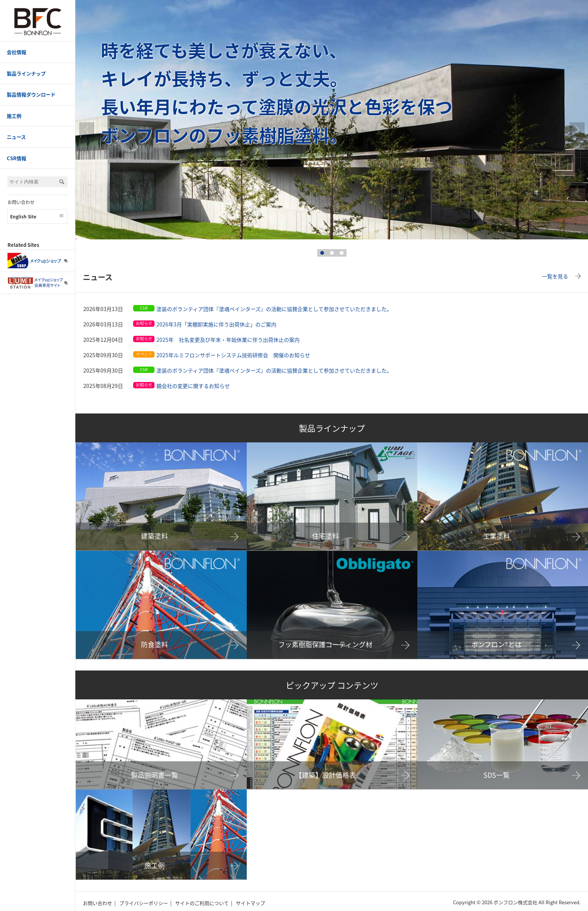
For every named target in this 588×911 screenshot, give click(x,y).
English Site (23, 216)
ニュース (16, 137)
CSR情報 (16, 158)
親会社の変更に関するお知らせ (193, 386)
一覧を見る (555, 276)
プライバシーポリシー (144, 903)
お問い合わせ (21, 202)
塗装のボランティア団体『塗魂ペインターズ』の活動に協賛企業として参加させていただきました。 (274, 309)
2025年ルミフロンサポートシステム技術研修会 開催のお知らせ (233, 355)
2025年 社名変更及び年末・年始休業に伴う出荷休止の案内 (228, 340)
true (577, 130)
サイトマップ (250, 903)
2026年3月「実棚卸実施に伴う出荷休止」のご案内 (216, 324)
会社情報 (16, 52)
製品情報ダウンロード (31, 94)
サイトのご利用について (202, 903)
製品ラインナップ (26, 73)
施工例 (14, 116)
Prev (87, 130)
